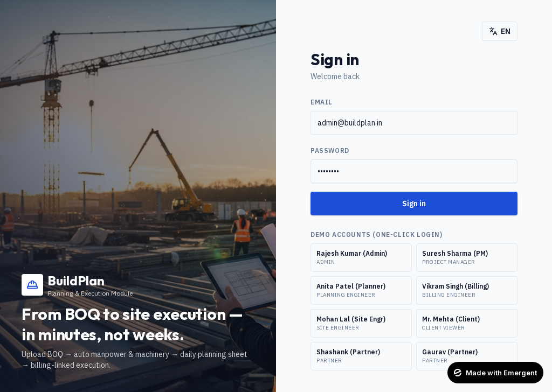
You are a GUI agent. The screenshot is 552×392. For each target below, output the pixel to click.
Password (330, 150)
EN (500, 31)
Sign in (414, 204)
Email (322, 102)
